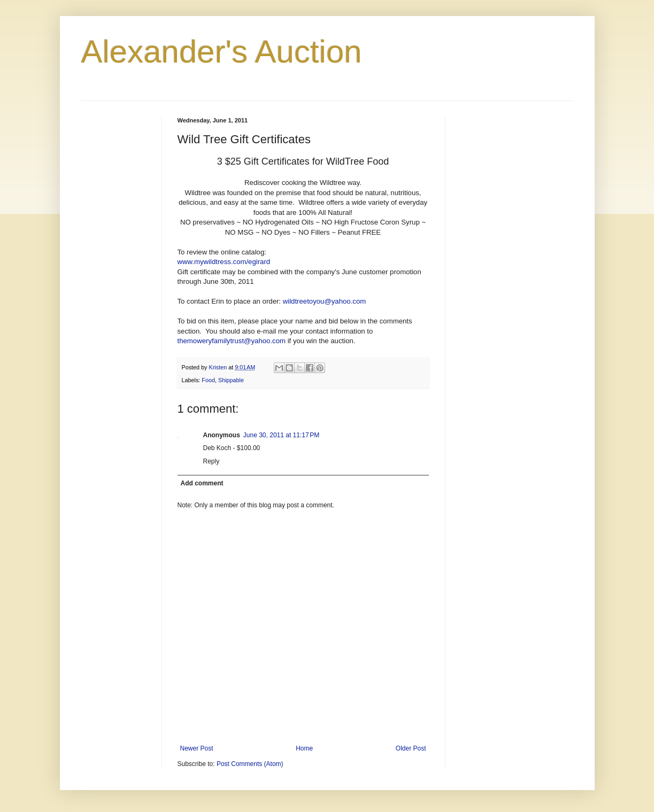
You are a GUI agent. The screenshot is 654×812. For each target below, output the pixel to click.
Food (208, 380)
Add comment (202, 483)
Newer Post (197, 748)
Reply (211, 461)
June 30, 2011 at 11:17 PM (281, 435)
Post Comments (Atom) (250, 764)
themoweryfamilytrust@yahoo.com (232, 341)
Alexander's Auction (222, 52)
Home (304, 748)
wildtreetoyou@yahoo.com (325, 301)
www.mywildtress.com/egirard (224, 262)
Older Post (411, 748)
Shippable (231, 380)
